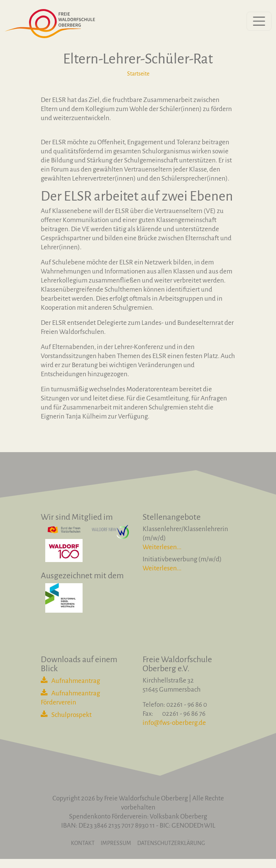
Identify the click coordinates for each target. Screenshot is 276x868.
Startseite (138, 74)
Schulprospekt (71, 715)
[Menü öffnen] (259, 21)
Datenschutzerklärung (171, 843)
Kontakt (83, 843)
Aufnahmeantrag (76, 681)
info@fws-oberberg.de (174, 723)
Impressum (116, 843)
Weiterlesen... (162, 547)
